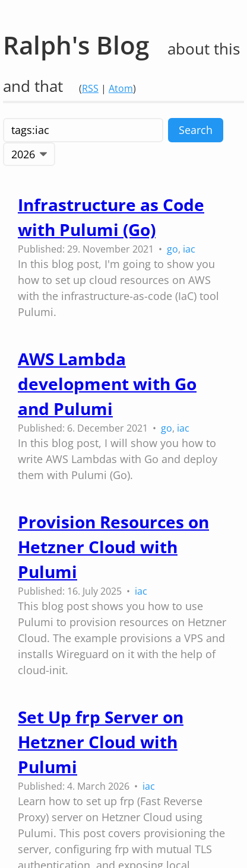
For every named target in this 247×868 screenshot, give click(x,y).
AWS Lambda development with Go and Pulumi (107, 384)
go (172, 249)
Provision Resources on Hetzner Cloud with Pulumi (113, 547)
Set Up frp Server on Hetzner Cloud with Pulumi (101, 742)
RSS (90, 88)
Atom (121, 88)
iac (189, 249)
